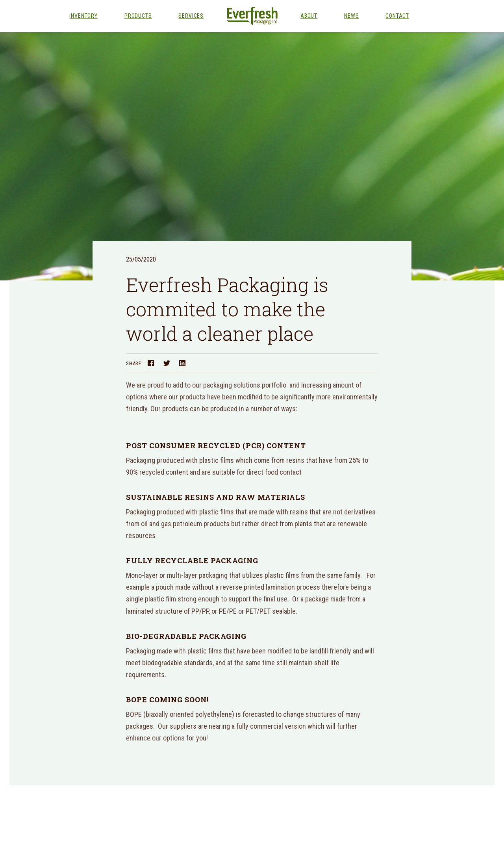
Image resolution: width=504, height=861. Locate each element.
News (351, 16)
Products (138, 16)
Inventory (83, 16)
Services (191, 16)
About (309, 16)
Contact (397, 16)
